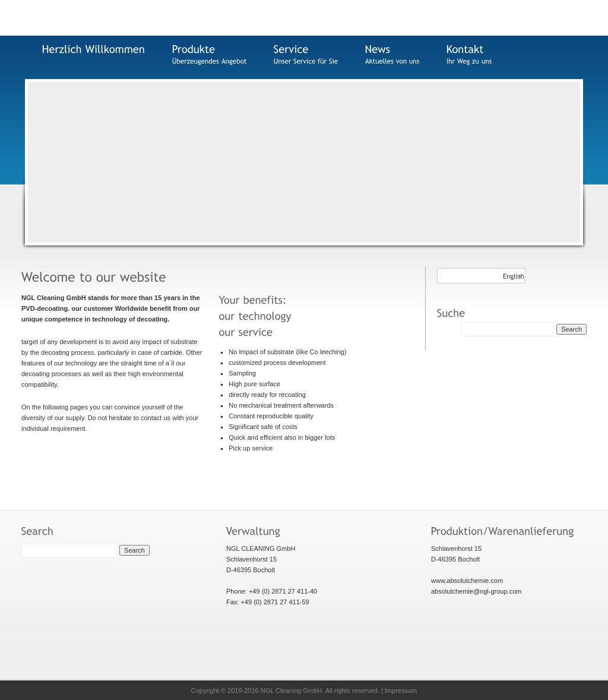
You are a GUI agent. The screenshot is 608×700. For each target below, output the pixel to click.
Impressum (401, 690)
